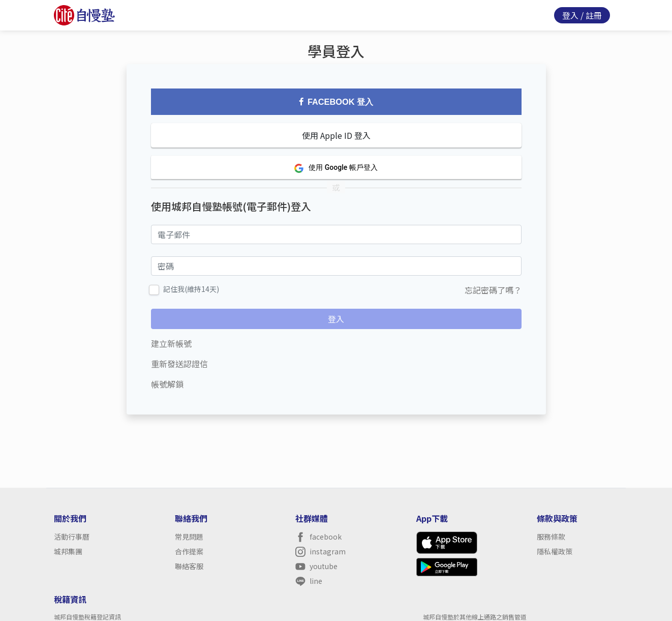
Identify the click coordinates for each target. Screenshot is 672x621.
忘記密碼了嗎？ (493, 290)
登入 (570, 15)
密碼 (159, 265)
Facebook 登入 (336, 102)
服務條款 (551, 537)
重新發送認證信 (179, 364)
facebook (318, 537)
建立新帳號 (171, 343)
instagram (320, 552)
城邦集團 (68, 551)
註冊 (594, 15)
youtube (316, 566)
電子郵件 (167, 233)
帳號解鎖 (167, 384)
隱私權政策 (555, 551)
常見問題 (189, 537)
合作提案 (189, 551)
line (309, 581)
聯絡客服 (189, 566)
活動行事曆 (72, 537)
